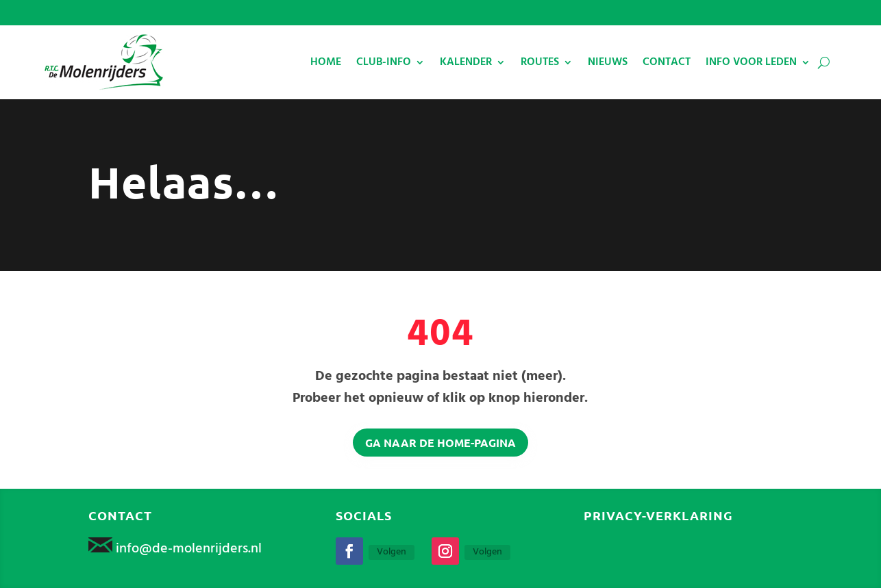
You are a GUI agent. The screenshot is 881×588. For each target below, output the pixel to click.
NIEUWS (608, 62)
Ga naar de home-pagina (440, 443)
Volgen (392, 552)
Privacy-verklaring (658, 515)
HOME (326, 62)
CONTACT (667, 62)
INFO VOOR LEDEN (751, 62)
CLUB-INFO (384, 62)
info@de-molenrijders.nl (189, 549)
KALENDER (466, 62)
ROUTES (540, 62)
